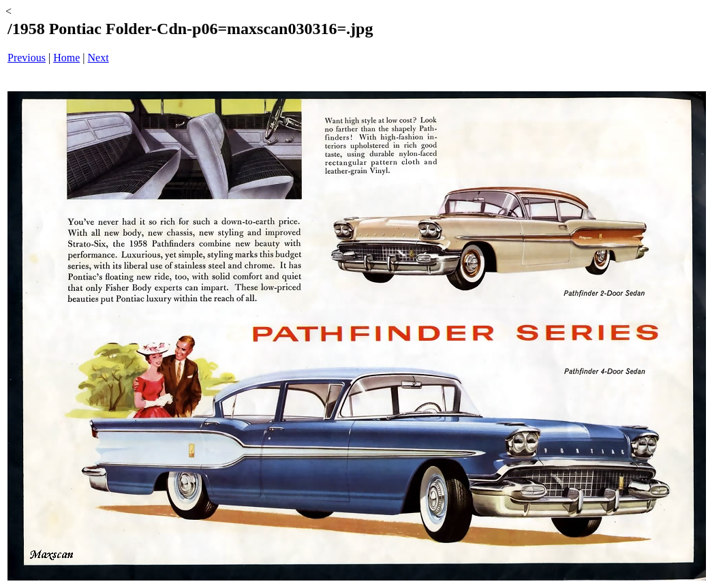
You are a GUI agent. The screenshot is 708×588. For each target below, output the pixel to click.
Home (66, 58)
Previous (27, 58)
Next (98, 58)
